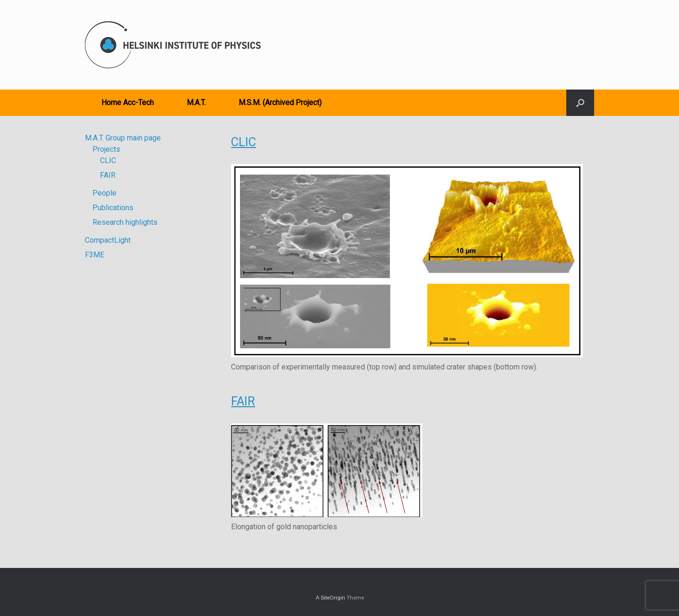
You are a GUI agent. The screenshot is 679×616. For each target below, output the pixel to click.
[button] (580, 103)
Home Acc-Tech (128, 103)
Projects (106, 149)
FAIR (243, 401)
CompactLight (108, 240)
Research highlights (125, 222)
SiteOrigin (333, 598)
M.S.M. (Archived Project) (280, 103)
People (104, 193)
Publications (113, 208)
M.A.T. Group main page (123, 138)
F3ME (95, 255)
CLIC (244, 142)
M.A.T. (196, 103)
